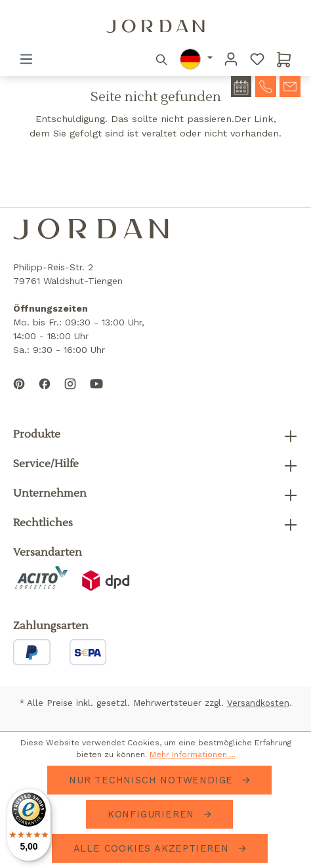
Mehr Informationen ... (193, 754)
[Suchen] (162, 59)
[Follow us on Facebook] (45, 394)
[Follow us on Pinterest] (19, 394)
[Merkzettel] (257, 59)
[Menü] (26, 59)
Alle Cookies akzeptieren (153, 848)
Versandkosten (258, 703)
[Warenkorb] (284, 59)
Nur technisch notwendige (153, 780)
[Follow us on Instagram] (70, 394)
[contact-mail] (290, 85)
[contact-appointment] (241, 87)
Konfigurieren (153, 814)
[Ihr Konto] (231, 59)
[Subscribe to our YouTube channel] (96, 394)
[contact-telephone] (266, 85)
